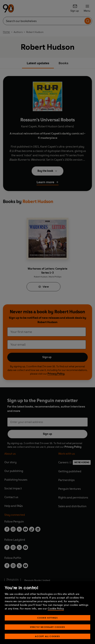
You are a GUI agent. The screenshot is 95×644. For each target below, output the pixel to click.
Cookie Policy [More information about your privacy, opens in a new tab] (56, 612)
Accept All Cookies (47, 640)
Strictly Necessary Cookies (48, 631)
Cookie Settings (47, 621)
